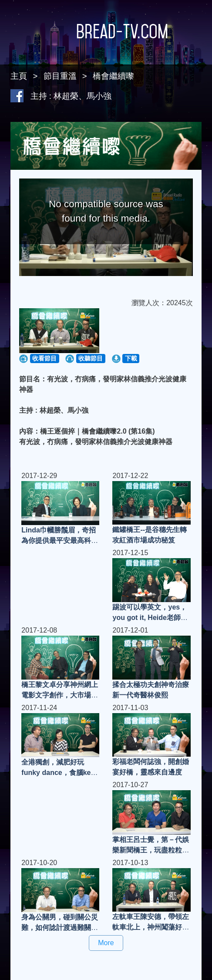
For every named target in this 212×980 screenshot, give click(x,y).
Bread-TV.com (106, 31)
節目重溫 (60, 76)
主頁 (19, 76)
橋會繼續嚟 (113, 76)
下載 (131, 358)
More (106, 943)
